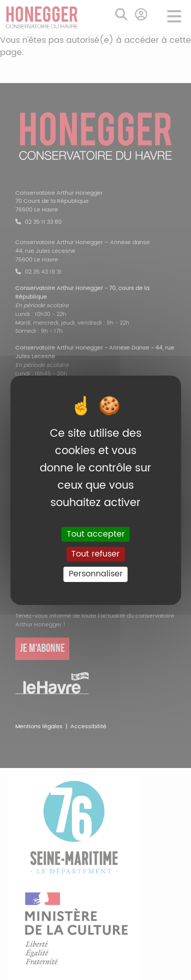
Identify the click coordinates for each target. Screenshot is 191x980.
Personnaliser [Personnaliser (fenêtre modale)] (96, 574)
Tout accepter (96, 534)
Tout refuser (95, 554)
